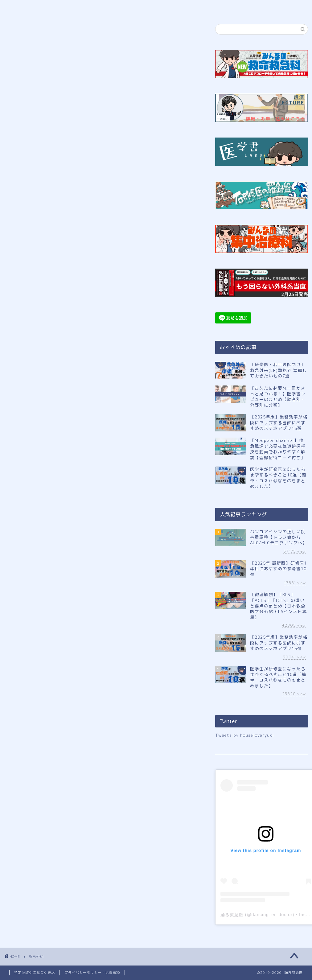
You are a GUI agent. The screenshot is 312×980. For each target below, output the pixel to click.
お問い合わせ (265, 7)
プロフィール (76, 7)
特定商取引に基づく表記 (35, 973)
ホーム (30, 7)
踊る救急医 (232, 915)
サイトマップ (219, 7)
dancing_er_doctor (272, 915)
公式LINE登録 (124, 7)
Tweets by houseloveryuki (245, 735)
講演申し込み (172, 7)
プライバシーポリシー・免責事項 (92, 973)
